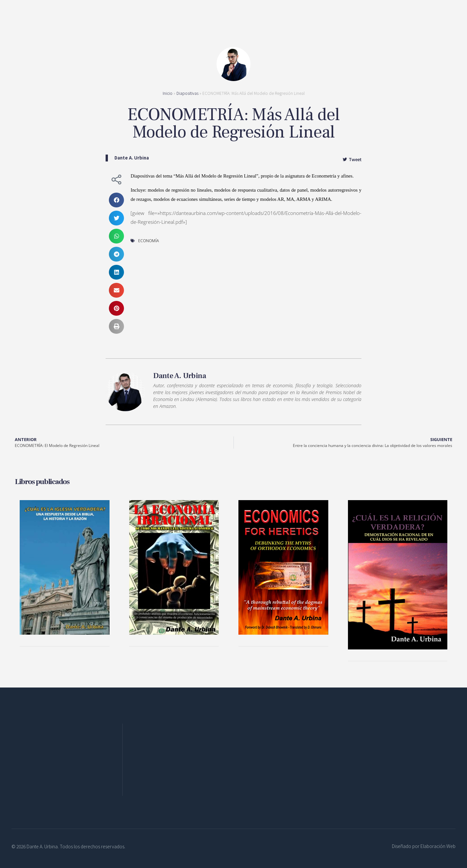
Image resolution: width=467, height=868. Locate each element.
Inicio (168, 93)
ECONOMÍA (149, 241)
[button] (116, 200)
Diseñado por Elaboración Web (424, 846)
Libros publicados (42, 482)
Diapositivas (187, 93)
